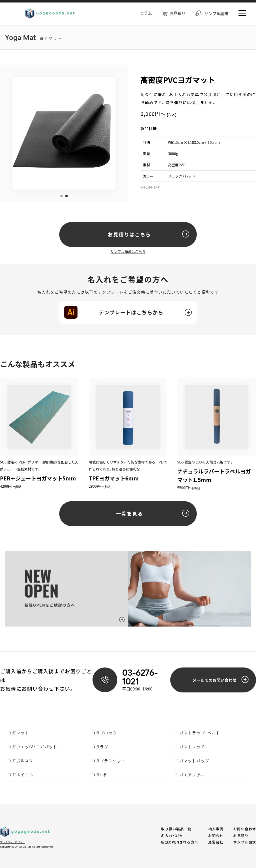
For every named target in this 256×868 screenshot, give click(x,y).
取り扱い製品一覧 (176, 829)
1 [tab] (61, 196)
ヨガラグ (100, 747)
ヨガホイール (20, 775)
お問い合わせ (245, 829)
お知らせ (216, 836)
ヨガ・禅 (99, 775)
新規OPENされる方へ (179, 842)
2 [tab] (66, 196)
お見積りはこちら (148, 234)
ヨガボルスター (23, 761)
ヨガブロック (104, 733)
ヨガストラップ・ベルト (197, 733)
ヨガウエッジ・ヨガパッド (32, 747)
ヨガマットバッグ (192, 761)
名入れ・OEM (172, 836)
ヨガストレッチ (190, 747)
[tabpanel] (69, 133)
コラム (146, 13)
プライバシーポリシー (12, 842)
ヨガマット (18, 733)
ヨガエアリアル (190, 775)
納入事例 (216, 829)
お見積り (174, 13)
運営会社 (216, 842)
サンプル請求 (212, 14)
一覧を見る (153, 513)
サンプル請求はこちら (128, 251)
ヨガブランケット (108, 761)
